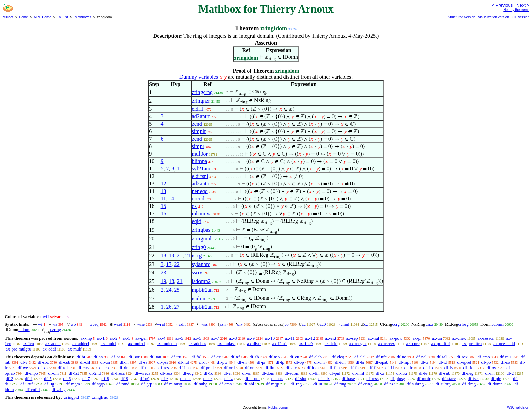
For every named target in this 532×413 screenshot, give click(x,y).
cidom (24, 330)
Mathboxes (82, 17)
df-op (299, 362)
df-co (104, 368)
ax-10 (270, 338)
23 (164, 273)
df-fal (196, 357)
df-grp (147, 384)
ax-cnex (459, 338)
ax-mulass (227, 344)
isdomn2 (201, 281)
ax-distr (254, 344)
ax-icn (28, 344)
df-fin (315, 373)
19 (172, 256)
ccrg (396, 324)
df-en (247, 373)
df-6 (67, 379)
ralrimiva (202, 213)
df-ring (340, 384)
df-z (165, 379)
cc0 (323, 324)
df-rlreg (469, 384)
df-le (423, 373)
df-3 (9, 379)
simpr (198, 146)
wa (55, 324)
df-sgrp (98, 384)
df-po (486, 362)
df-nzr (389, 384)
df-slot (301, 379)
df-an (98, 357)
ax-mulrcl (137, 344)
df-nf (235, 357)
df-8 (105, 379)
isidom (199, 298)
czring (56, 330)
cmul (345, 324)
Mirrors (8, 17)
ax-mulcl (109, 344)
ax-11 (290, 338)
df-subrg (443, 384)
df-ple (496, 379)
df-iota (313, 368)
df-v (24, 362)
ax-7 (215, 338)
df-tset (473, 379)
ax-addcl (53, 344)
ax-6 (197, 338)
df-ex (216, 357)
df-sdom (292, 373)
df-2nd (95, 373)
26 (169, 307)
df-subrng (415, 384)
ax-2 (113, 338)
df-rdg (188, 373)
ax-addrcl (81, 344)
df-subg (201, 384)
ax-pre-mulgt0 (18, 349)
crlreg (463, 324)
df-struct (252, 379)
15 (164, 206)
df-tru (176, 357)
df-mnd (123, 384)
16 (164, 213)
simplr (199, 131)
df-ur (318, 384)
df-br (360, 362)
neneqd (200, 191)
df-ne (401, 357)
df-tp (280, 362)
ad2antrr (201, 116)
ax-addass (197, 344)
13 (164, 191)
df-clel (360, 357)
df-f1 (390, 368)
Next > (523, 5)
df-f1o (429, 368)
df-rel (63, 368)
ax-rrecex (387, 344)
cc (304, 324)
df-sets (277, 379)
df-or (116, 357)
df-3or (134, 357)
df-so (505, 362)
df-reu (505, 357)
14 (171, 199)
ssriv (197, 273)
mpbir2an (202, 290)
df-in (124, 362)
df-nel (422, 357)
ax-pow (396, 338)
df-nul (184, 362)
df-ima (185, 368)
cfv (240, 324)
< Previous (502, 5)
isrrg (197, 256)
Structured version (461, 17)
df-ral (442, 357)
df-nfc (381, 357)
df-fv (449, 368)
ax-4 (161, 338)
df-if (203, 362)
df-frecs (118, 373)
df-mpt (405, 362)
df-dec (186, 379)
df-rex (462, 357)
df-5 (48, 379)
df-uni (320, 362)
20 (180, 256)
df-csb (65, 362)
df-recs (166, 373)
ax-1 (101, 338)
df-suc (291, 368)
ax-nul (373, 338)
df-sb (254, 357)
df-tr (425, 362)
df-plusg (397, 379)
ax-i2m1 (280, 344)
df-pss (163, 362)
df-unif (26, 384)
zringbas (201, 230)
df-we (23, 368)
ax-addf (50, 349)
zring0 (199, 247)
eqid (197, 221)
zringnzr (201, 101)
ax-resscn (486, 338)
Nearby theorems (516, 10)
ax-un (437, 338)
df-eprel (464, 362)
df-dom (268, 373)
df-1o (209, 373)
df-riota (470, 368)
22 (177, 264)
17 (169, 264)
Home (24, 17)
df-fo (409, 368)
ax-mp (86, 338)
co (286, 324)
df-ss (143, 362)
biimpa (199, 161)
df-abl (249, 384)
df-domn (495, 384)
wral (161, 324)
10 (180, 169)
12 (164, 184)
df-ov (491, 368)
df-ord (230, 368)
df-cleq (338, 357)
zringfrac (100, 397)
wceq (94, 324)
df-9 (125, 379)
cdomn (498, 324)
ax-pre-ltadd (504, 344)
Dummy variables (199, 77)
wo (73, 324)
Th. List (63, 17)
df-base (348, 379)
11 (163, 199)
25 (177, 290)
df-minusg (173, 384)
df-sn (242, 362)
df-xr (380, 373)
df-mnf (358, 373)
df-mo (274, 357)
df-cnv (83, 368)
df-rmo (484, 357)
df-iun (340, 362)
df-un (105, 362)
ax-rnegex (358, 344)
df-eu (294, 357)
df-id (443, 362)
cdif (183, 324)
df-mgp (272, 384)
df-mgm (73, 384)
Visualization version (493, 17)
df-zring (59, 389)
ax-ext (330, 338)
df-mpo (31, 373)
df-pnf (335, 373)
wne (141, 324)
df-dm (124, 368)
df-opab (381, 362)
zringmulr (203, 239)
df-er (228, 373)
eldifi (198, 109)
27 (177, 307)
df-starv (449, 379)
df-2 (510, 373)
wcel (118, 324)
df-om (53, 373)
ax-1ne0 (306, 344)
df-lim (270, 368)
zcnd (197, 124)
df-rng (296, 384)
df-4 (29, 379)
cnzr (429, 324)
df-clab (315, 357)
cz (366, 324)
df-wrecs (142, 373)
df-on (250, 368)
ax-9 (251, 338)
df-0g (49, 384)
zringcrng (202, 92)
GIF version (520, 17)
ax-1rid (331, 344)
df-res (164, 368)
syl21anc (202, 169)
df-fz (229, 379)
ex (195, 206)
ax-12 (310, 338)
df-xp (43, 368)
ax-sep (352, 338)
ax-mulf (74, 349)
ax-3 (126, 338)
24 (169, 290)
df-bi (81, 357)
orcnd (198, 199)
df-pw (222, 362)
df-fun (334, 368)
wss (205, 324)
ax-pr (417, 338)
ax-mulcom (167, 344)
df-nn (490, 373)
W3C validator (518, 407)
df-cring (365, 384)
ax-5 (179, 338)
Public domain (279, 407)
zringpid (71, 397)
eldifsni (200, 176)
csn (223, 324)
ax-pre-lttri (441, 344)
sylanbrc (201, 264)
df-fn (354, 368)
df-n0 (145, 379)
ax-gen (141, 338)
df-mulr (424, 379)
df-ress (372, 379)
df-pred (207, 368)
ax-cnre (413, 344)
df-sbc (44, 362)
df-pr (261, 362)
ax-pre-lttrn (472, 344)
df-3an (155, 357)
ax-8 (233, 338)
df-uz (208, 379)
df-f (372, 368)
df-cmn (226, 384)
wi (40, 324)
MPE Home (43, 17)
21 (188, 256)
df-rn (144, 368)
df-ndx (324, 379)
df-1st (74, 373)
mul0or (200, 154)
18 (164, 256)
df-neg (468, 373)
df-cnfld (33, 389)
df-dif (85, 362)
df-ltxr (402, 373)
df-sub (445, 373)
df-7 (86, 379)
